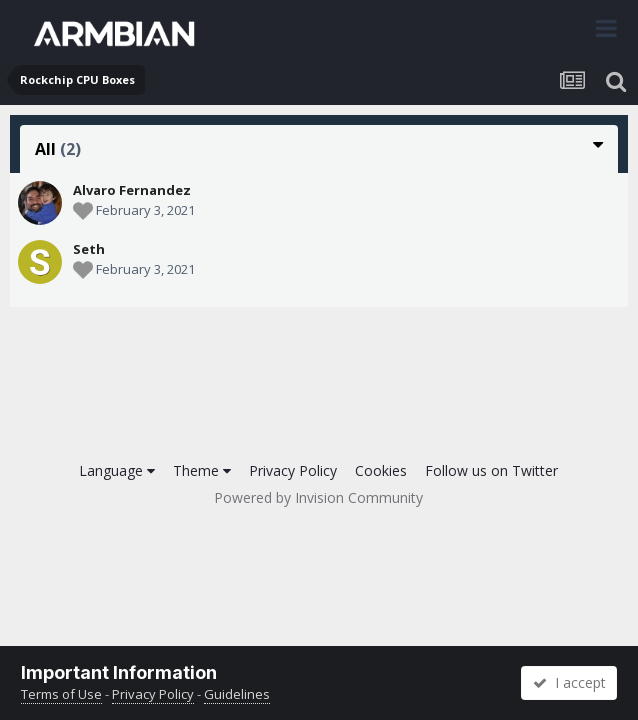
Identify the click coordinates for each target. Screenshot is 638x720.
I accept (569, 682)
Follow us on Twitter (491, 470)
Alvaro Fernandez (132, 190)
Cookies (381, 470)
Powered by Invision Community (318, 497)
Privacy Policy (293, 470)
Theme (202, 470)
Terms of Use (61, 694)
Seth (89, 249)
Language (117, 470)
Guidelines (237, 694)
